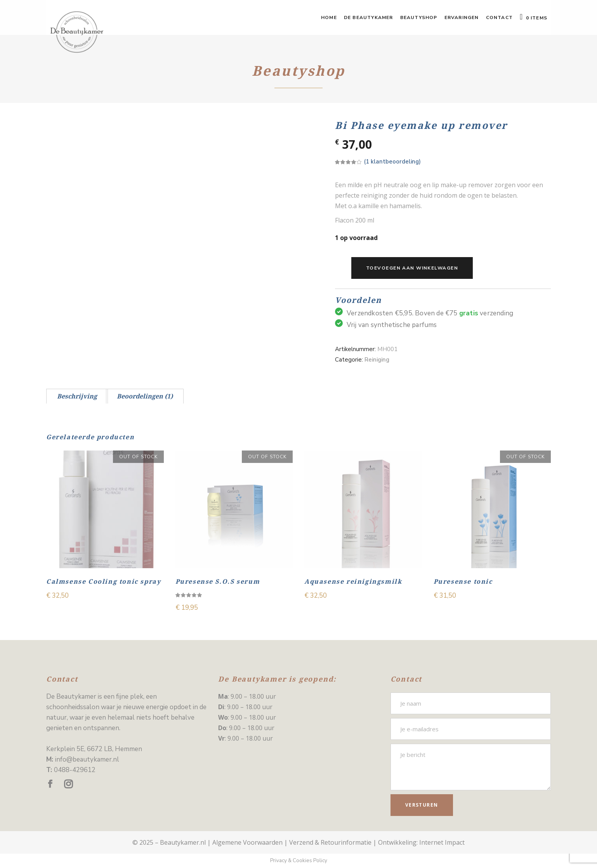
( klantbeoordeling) (392, 162)
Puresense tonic (463, 582)
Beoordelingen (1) (145, 396)
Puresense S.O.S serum (218, 582)
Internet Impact (442, 842)
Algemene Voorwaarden (247, 842)
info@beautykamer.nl (87, 759)
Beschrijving (77, 396)
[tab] (77, 396)
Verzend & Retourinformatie (330, 842)
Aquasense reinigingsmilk (353, 582)
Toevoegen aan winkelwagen (412, 268)
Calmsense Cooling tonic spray (103, 582)
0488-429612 (75, 770)
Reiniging (377, 360)
